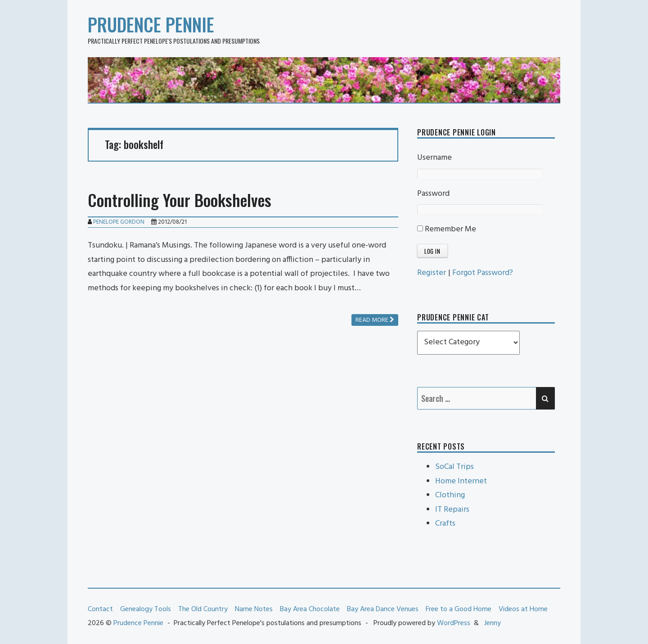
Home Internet (461, 481)
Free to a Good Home (459, 609)
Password (433, 194)
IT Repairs (452, 510)
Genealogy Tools (146, 609)
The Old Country (203, 609)
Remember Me (447, 229)
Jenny (493, 623)
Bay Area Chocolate (310, 609)
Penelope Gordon (119, 222)
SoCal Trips (454, 467)
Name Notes (254, 609)
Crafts (445, 524)
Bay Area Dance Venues (383, 609)
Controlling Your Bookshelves (180, 200)
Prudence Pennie (151, 24)
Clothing (450, 495)
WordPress (454, 623)
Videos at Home (523, 609)
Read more (375, 320)
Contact (100, 609)
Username (434, 158)
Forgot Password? (483, 273)
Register (432, 273)
